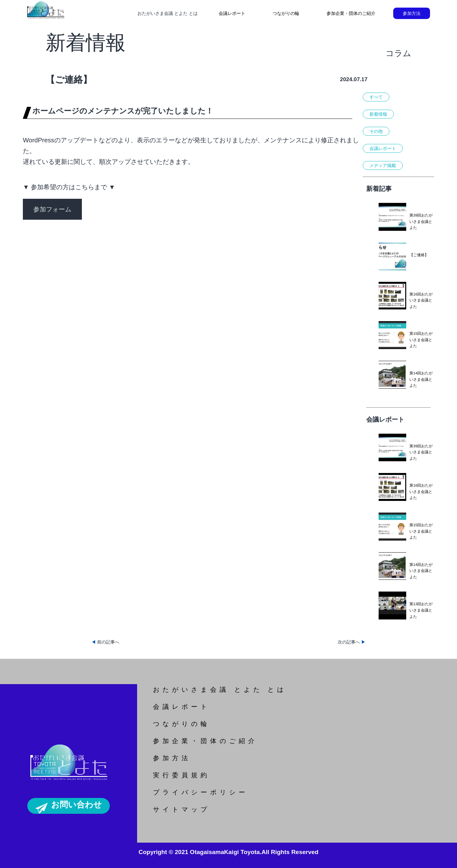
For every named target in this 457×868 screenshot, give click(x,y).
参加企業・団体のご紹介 (351, 13)
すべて (376, 97)
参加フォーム (52, 209)
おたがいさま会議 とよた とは (220, 690)
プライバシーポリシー (201, 792)
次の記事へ (352, 642)
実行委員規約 (182, 775)
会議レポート (232, 13)
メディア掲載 (383, 165)
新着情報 (378, 114)
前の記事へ (105, 642)
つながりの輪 (286, 13)
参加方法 (412, 13)
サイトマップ (182, 809)
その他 (376, 131)
